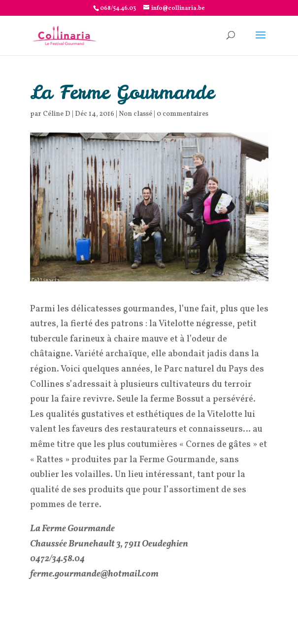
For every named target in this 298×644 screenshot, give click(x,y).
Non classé (135, 114)
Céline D (57, 114)
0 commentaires (182, 114)
